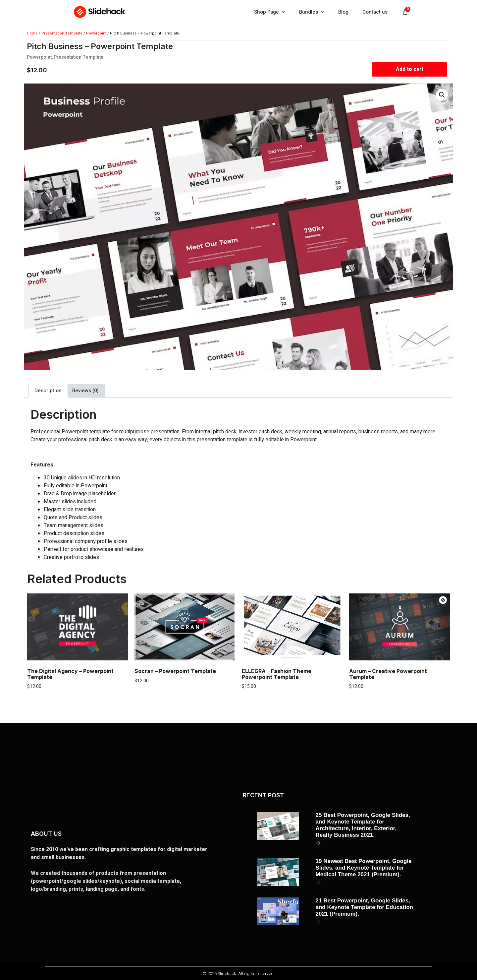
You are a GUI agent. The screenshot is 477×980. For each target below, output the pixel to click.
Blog (343, 12)
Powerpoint (96, 33)
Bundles (312, 12)
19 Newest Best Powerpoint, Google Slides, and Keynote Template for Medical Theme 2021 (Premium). (364, 868)
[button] (442, 95)
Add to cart (409, 69)
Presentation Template (62, 33)
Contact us (375, 12)
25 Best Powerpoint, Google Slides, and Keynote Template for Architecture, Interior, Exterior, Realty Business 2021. (363, 825)
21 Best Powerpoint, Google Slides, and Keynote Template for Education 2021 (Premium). (364, 907)
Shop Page (270, 12)
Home (32, 33)
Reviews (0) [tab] (85, 391)
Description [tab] (48, 391)
